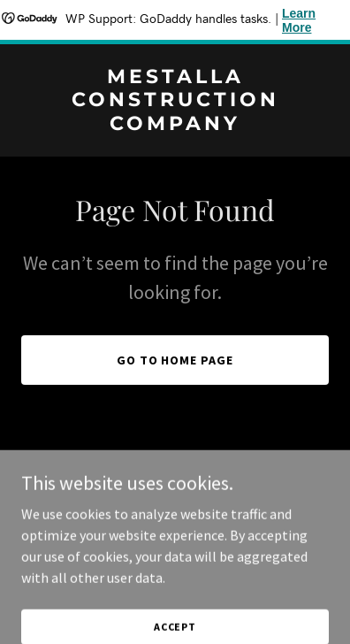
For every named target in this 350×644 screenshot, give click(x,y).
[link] (175, 125)
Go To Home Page (175, 360)
